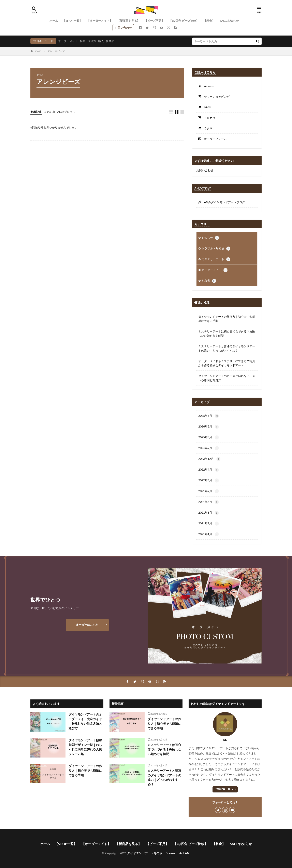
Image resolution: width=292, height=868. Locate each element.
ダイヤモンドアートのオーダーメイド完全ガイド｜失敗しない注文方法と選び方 (85, 721)
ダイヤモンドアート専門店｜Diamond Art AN (158, 853)
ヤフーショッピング (215, 97)
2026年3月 (209, 416)
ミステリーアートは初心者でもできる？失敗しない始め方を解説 (227, 333)
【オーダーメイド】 (100, 21)
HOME (38, 51)
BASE (206, 107)
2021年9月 (209, 491)
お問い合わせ (123, 28)
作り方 (92, 41)
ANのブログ (65, 112)
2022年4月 (209, 470)
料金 (83, 41)
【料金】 (209, 21)
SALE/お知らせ (229, 21)
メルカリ (208, 118)
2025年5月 (209, 437)
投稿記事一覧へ (224, 789)
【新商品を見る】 (128, 21)
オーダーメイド (68, 41)
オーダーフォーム (214, 139)
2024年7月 (209, 448)
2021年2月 (209, 524)
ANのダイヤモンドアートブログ (223, 202)
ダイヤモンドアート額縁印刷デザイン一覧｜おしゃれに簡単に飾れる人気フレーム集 (85, 747)
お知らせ (210, 238)
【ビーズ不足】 (154, 21)
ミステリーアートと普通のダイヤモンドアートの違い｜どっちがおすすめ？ (227, 348)
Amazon (208, 86)
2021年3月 (209, 513)
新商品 (110, 41)
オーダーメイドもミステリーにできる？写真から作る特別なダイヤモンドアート (227, 363)
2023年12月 (209, 459)
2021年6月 (209, 502)
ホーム (54, 21)
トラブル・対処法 (216, 249)
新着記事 (36, 112)
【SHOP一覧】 (72, 21)
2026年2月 (209, 427)
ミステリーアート (216, 259)
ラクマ (207, 128)
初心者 (209, 281)
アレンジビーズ (56, 51)
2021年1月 (209, 534)
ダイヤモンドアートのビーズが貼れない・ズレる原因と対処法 (227, 378)
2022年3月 (209, 481)
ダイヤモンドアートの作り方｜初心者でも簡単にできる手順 (227, 319)
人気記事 (49, 112)
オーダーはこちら (87, 625)
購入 (101, 41)
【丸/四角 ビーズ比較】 (184, 21)
